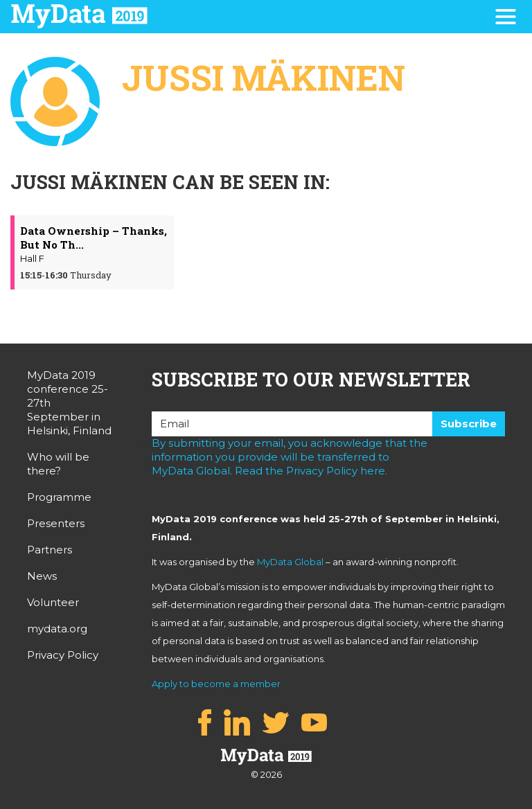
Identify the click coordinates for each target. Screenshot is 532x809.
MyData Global (290, 562)
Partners (50, 550)
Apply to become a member (216, 684)
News (42, 576)
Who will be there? (58, 464)
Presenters (56, 523)
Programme (59, 497)
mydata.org (57, 629)
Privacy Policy (63, 655)
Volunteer (53, 602)
